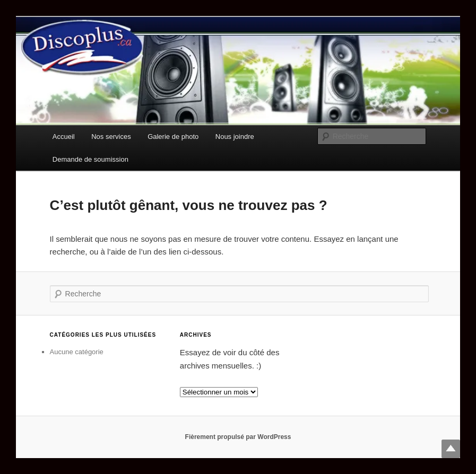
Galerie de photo (173, 137)
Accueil (64, 137)
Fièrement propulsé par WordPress (238, 437)
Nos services (111, 137)
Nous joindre (235, 137)
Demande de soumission (90, 159)
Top (451, 449)
